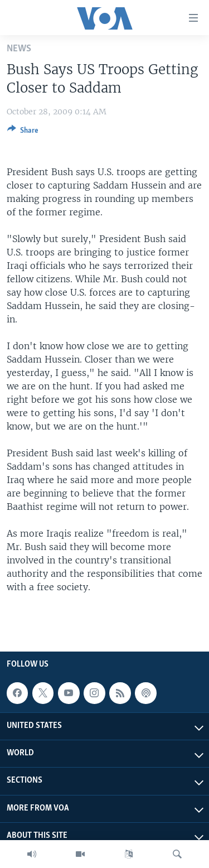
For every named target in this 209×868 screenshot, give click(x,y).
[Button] (23, 132)
